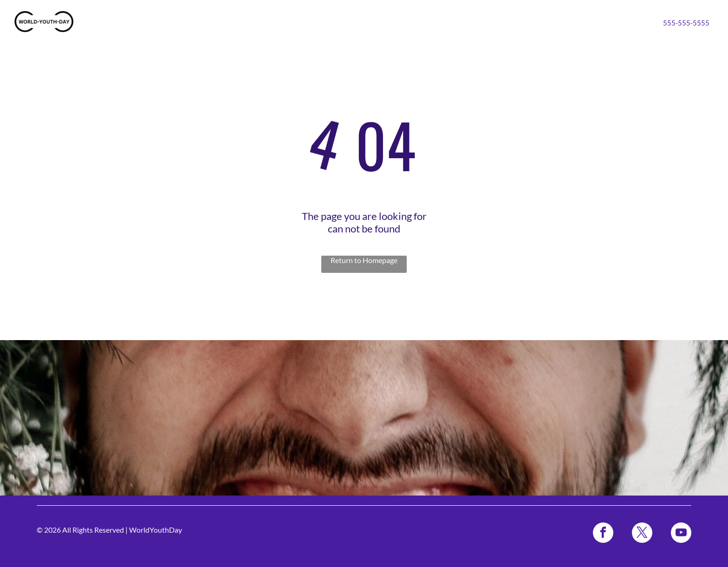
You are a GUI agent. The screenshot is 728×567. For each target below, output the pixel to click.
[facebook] (603, 534)
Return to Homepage (364, 260)
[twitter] (642, 534)
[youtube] (681, 534)
